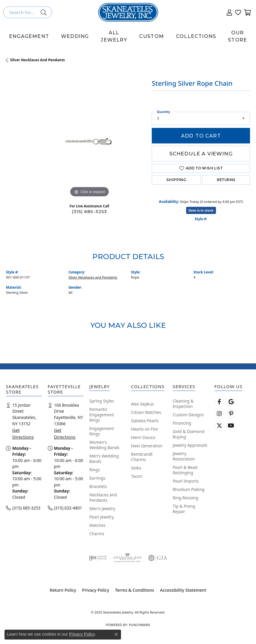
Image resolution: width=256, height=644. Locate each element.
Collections (196, 36)
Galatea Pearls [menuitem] (145, 421)
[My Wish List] (238, 12)
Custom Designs (188, 415)
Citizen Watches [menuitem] (146, 412)
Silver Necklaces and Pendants (37, 60)
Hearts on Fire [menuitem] (145, 429)
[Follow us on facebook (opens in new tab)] (219, 402)
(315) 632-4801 (68, 508)
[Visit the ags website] (127, 558)
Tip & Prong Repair (184, 509)
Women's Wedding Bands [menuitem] (104, 445)
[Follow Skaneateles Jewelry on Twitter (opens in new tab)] (219, 426)
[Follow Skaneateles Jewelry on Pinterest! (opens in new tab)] (231, 414)
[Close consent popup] (116, 634)
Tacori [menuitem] (137, 476)
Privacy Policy (96, 590)
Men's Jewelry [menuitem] (102, 508)
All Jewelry (114, 36)
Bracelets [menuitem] (98, 486)
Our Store (237, 36)
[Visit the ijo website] (98, 558)
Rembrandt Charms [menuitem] (142, 457)
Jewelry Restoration (184, 456)
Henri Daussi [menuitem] (143, 437)
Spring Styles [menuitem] (102, 401)
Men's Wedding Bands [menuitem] (104, 459)
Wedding (75, 36)
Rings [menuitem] (95, 470)
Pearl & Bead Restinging (185, 470)
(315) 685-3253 (89, 212)
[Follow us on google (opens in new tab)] (231, 402)
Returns (226, 180)
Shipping (176, 180)
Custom (152, 36)
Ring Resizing (186, 498)
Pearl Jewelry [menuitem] (102, 517)
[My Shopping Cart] (247, 12)
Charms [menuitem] (97, 534)
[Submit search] (45, 12)
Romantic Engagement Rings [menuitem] (102, 415)
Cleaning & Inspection (183, 404)
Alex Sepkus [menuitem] (142, 404)
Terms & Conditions (134, 590)
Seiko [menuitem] (136, 468)
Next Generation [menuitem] (147, 446)
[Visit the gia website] (158, 558)
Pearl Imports (186, 481)
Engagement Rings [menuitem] (102, 431)
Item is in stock (201, 210)
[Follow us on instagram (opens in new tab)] (219, 414)
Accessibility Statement (183, 590)
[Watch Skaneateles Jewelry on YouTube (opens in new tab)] (231, 426)
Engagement (29, 36)
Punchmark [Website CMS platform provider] (140, 625)
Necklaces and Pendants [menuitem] (103, 497)
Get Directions (23, 433)
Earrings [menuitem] (97, 478)
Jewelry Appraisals (190, 445)
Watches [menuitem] (97, 525)
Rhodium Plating (189, 489)
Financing (182, 423)
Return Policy (63, 590)
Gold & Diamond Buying (188, 434)
